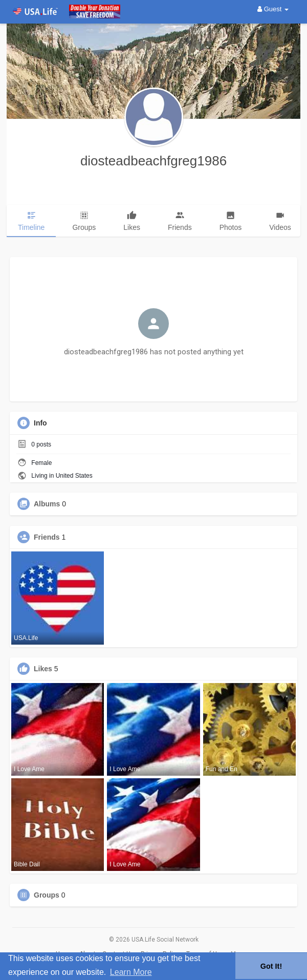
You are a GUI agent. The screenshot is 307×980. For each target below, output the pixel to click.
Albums (47, 504)
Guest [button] (273, 9)
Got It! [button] (271, 966)
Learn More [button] (131, 972)
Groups (47, 895)
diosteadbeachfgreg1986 (153, 161)
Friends (47, 537)
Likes (43, 669)
